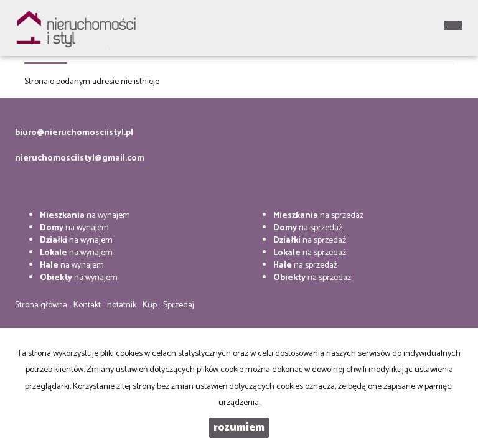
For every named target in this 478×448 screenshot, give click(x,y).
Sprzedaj (179, 305)
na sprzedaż (318, 216)
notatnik (122, 305)
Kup (150, 305)
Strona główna (41, 305)
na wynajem (85, 216)
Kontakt (87, 305)
